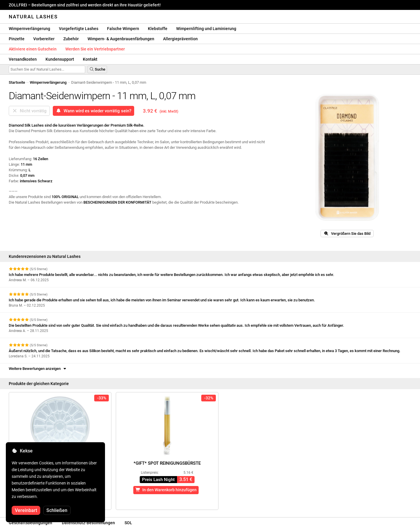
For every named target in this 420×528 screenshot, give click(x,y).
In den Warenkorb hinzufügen (166, 490)
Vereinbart (26, 510)
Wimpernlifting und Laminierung (206, 29)
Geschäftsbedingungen (30, 523)
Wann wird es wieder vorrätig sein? (93, 111)
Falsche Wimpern (123, 29)
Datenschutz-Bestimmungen (88, 523)
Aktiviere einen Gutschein (33, 49)
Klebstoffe (158, 29)
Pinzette (17, 39)
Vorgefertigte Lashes (79, 29)
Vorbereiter (44, 39)
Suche (97, 69)
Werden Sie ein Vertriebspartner (95, 49)
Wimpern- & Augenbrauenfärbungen (121, 39)
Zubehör (71, 39)
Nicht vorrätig (29, 111)
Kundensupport (60, 59)
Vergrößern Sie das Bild (347, 234)
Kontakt (90, 59)
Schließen (57, 510)
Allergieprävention (180, 39)
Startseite (17, 82)
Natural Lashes (33, 17)
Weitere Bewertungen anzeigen (38, 369)
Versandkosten (23, 59)
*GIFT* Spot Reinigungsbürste (167, 463)
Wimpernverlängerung (29, 29)
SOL (128, 523)
